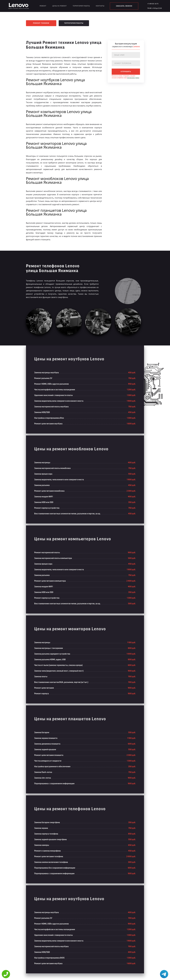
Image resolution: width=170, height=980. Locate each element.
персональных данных (133, 78)
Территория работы (81, 6)
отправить (126, 72)
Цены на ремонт (59, 6)
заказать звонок (124, 6)
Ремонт (43, 6)
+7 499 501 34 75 (153, 4)
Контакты (100, 6)
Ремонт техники (41, 23)
